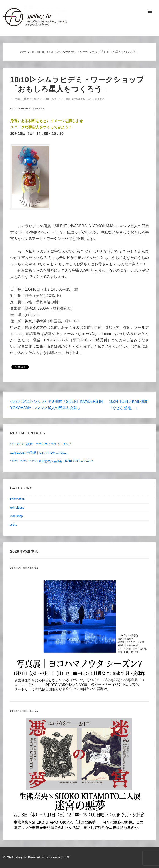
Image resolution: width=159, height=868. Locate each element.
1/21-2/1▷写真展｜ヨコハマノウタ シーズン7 (40, 444)
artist (13, 524)
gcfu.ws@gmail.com (95, 334)
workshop (96, 99)
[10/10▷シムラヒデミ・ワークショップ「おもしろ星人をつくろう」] (34, 99)
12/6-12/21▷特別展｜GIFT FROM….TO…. (38, 453)
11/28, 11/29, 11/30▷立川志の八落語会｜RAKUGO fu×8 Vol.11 (52, 461)
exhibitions (17, 508)
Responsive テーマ (57, 857)
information (76, 99)
